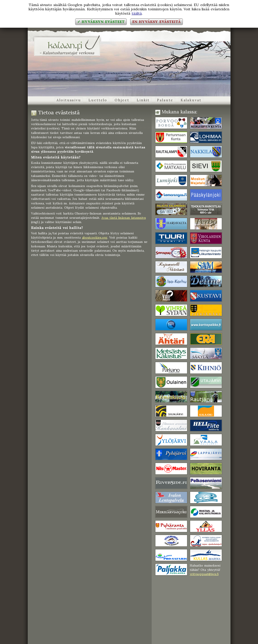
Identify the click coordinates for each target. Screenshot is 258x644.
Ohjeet (122, 100)
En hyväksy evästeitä (156, 22)
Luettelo (98, 100)
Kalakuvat (191, 100)
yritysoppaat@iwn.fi (204, 574)
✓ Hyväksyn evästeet (101, 22)
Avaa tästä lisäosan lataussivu (124, 218)
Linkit (143, 100)
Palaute (165, 100)
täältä (137, 13)
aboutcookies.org (95, 237)
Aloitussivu (69, 100)
